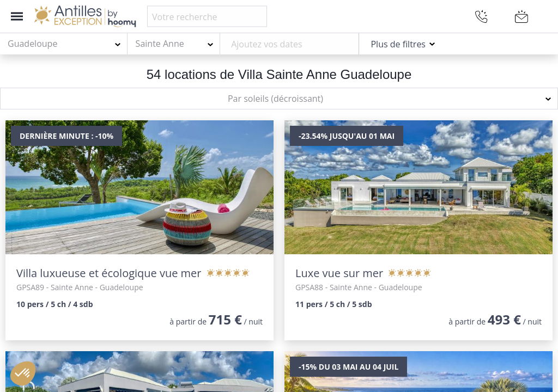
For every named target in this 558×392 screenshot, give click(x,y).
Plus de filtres (398, 44)
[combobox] (64, 44)
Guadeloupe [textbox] (32, 44)
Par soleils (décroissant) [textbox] (275, 99)
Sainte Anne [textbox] (160, 44)
